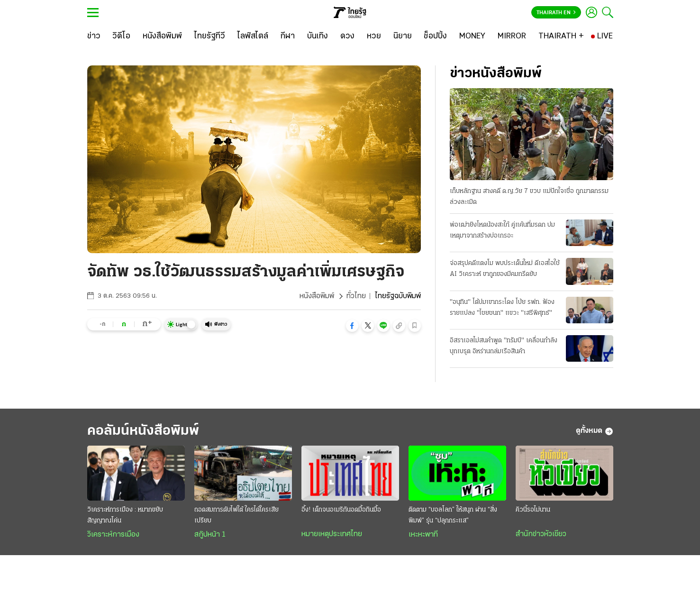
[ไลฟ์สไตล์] (253, 37)
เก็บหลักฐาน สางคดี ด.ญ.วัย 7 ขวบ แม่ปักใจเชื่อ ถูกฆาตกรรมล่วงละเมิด (529, 197)
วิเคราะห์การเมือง (113, 535)
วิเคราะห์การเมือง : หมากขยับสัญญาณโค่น (125, 515)
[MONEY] (472, 37)
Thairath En (556, 13)
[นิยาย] (403, 37)
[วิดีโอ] (121, 37)
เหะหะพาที (423, 535)
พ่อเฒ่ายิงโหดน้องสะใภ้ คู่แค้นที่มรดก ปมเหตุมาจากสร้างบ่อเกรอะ (502, 230)
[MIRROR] (512, 37)
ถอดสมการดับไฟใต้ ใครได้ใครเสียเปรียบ (236, 515)
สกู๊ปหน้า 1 (210, 535)
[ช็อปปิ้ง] (435, 37)
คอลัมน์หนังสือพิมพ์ (143, 431)
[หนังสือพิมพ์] (162, 37)
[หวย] (374, 37)
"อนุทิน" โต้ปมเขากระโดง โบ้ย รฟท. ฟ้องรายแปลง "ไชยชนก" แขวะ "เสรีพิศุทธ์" (502, 308)
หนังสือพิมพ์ (317, 296)
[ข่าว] (94, 37)
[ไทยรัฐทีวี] (210, 37)
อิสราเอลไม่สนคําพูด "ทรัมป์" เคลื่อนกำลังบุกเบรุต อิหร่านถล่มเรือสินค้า (504, 346)
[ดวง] (347, 37)
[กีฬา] (287, 37)
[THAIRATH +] (561, 37)
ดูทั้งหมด (595, 431)
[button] (352, 326)
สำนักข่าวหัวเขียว (541, 534)
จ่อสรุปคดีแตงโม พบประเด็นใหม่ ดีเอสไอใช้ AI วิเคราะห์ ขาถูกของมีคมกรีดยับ (505, 269)
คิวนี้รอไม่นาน (533, 510)
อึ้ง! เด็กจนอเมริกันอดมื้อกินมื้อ (341, 510)
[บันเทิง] (318, 37)
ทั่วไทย (356, 296)
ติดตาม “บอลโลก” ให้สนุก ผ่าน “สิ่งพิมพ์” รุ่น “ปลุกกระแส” (453, 515)
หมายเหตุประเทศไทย (332, 534)
